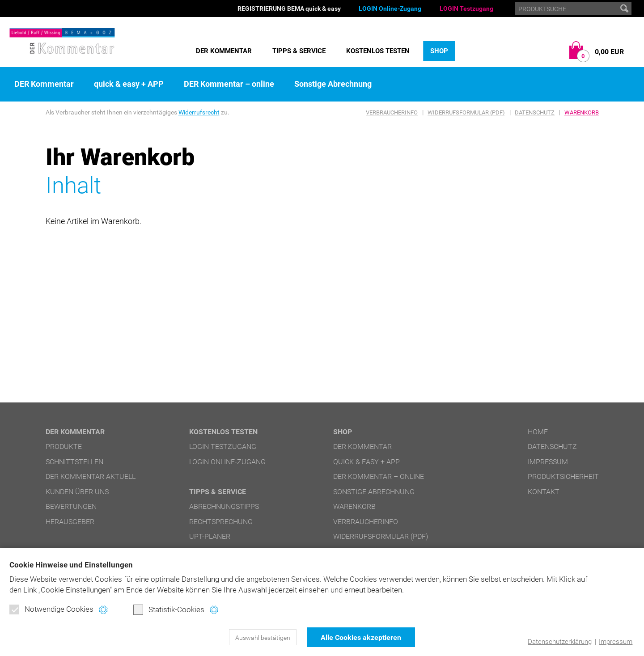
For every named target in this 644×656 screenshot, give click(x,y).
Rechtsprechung (221, 522)
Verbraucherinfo (392, 112)
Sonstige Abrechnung (333, 84)
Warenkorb (582, 112)
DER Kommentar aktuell (91, 476)
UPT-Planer (210, 536)
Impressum (616, 642)
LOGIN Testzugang (466, 8)
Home (538, 432)
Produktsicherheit (563, 476)
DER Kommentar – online (229, 84)
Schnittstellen (74, 462)
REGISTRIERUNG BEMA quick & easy (289, 8)
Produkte (64, 447)
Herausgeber (70, 522)
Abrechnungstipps (224, 506)
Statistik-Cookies (169, 609)
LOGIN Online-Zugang (390, 8)
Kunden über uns (77, 492)
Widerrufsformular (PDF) (466, 112)
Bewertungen (71, 506)
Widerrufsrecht (199, 112)
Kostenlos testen (378, 51)
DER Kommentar (224, 51)
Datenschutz (535, 112)
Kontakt (544, 492)
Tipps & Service (299, 51)
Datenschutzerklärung (560, 642)
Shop (439, 51)
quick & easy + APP (129, 84)
